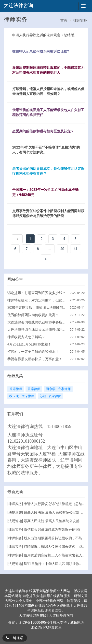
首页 (64, 20)
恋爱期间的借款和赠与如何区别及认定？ (43, 131)
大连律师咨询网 (61, 615)
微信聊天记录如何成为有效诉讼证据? (41, 51)
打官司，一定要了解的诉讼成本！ (33, 352)
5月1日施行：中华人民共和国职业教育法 (55, 564)
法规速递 (15, 512)
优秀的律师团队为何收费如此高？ (33, 315)
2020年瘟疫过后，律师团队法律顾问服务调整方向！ (37, 308)
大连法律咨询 (18, 5)
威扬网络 (77, 622)
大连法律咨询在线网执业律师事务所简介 (37, 322)
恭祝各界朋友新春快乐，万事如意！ (35, 359)
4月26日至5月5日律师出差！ (29, 344)
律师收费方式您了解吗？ (26, 337)
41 (76, 249)
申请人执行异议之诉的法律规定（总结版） (45, 35)
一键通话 (15, 638)
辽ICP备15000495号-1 (35, 622)
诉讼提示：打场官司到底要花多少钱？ (37, 293)
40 (62, 249)
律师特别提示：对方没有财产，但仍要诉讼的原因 (37, 300)
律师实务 (80, 20)
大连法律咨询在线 (33, 615)
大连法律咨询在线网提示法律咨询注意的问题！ (37, 330)
